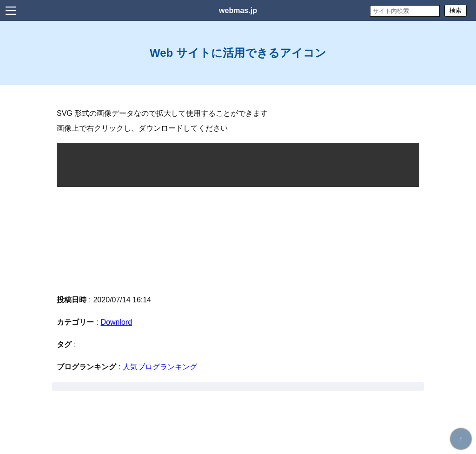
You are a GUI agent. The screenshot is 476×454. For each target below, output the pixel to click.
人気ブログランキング (160, 367)
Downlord (116, 322)
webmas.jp (238, 10)
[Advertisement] (238, 240)
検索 (456, 10)
